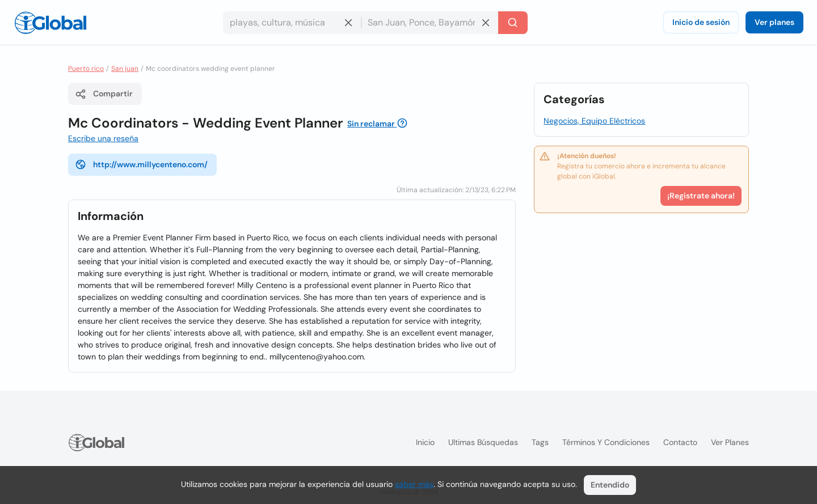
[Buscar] (513, 23)
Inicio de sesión (701, 22)
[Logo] (50, 23)
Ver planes (774, 22)
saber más (414, 484)
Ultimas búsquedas (483, 442)
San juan (125, 69)
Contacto (680, 442)
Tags (540, 442)
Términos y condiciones (606, 442)
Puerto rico (86, 69)
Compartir (104, 94)
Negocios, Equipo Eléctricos (594, 121)
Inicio (425, 442)
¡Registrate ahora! (701, 196)
